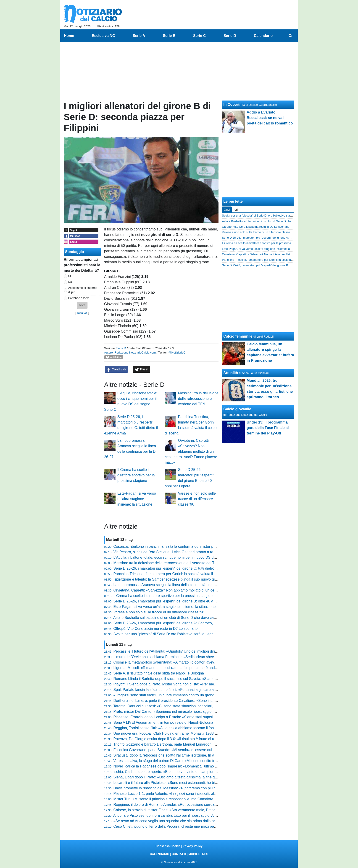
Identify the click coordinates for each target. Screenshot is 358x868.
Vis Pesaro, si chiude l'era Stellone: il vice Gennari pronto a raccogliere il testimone (180, 552)
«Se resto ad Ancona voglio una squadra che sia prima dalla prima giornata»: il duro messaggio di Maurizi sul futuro (207, 821)
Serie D (121, 348)
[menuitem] (290, 36)
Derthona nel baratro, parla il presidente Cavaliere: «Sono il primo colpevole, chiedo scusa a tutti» (192, 701)
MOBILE (194, 854)
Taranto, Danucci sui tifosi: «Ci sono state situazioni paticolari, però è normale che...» (182, 706)
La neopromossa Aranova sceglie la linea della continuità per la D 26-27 (172, 585)
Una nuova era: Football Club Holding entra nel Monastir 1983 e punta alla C (175, 733)
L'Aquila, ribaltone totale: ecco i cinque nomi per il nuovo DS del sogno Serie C (177, 557)
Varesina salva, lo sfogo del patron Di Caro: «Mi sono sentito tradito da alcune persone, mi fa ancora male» (200, 761)
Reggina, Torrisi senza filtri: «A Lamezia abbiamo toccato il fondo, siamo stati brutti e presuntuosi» (193, 728)
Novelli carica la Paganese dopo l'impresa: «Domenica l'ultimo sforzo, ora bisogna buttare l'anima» (193, 766)
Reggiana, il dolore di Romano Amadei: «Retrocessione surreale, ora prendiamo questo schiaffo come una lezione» (207, 805)
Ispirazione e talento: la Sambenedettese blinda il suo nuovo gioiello (168, 579)
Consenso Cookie (168, 846)
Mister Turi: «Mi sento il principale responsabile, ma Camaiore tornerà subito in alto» (182, 799)
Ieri (236, 210)
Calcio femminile (238, 336)
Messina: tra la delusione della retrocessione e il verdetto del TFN (198, 399)
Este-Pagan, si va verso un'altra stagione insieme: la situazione (137, 499)
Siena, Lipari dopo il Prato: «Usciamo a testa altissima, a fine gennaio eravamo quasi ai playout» (191, 777)
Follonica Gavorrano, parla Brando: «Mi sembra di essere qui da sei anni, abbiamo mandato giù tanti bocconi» (203, 750)
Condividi (116, 369)
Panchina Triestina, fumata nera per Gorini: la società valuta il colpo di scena (175, 574)
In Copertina (234, 105)
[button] (82, 305)
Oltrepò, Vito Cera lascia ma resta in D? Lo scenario (156, 629)
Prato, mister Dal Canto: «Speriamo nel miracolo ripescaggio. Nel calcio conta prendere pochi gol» (193, 712)
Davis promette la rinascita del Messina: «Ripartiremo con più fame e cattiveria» (178, 788)
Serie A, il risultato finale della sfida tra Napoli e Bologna (159, 673)
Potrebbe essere (79, 298)
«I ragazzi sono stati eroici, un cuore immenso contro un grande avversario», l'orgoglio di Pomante (193, 695)
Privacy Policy (193, 846)
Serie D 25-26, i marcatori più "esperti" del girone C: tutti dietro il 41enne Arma (177, 568)
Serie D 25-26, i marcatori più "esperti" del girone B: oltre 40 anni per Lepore (175, 601)
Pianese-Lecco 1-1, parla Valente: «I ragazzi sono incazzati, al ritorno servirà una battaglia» (187, 794)
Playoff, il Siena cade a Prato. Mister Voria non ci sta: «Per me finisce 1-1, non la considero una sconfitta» (199, 684)
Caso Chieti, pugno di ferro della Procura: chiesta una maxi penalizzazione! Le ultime (182, 826)
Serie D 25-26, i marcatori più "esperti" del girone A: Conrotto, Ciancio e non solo (179, 623)
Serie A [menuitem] (139, 36)
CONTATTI (179, 854)
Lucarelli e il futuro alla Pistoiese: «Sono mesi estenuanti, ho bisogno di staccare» (179, 783)
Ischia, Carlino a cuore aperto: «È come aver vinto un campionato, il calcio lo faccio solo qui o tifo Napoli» (199, 772)
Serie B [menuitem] (169, 36)
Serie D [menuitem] (230, 36)
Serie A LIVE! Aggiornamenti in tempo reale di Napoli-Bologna (163, 722)
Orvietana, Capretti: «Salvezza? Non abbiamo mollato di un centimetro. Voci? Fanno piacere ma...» (191, 451)
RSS (205, 854)
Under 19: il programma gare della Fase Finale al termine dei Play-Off (268, 428)
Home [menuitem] (69, 36)
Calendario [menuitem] (263, 36)
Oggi (227, 210)
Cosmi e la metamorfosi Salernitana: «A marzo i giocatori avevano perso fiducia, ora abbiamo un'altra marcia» (202, 662)
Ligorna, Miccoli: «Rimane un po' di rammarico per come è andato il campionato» (179, 668)
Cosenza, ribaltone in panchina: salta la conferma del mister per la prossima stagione (182, 546)
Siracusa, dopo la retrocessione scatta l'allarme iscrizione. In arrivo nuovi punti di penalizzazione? (192, 755)
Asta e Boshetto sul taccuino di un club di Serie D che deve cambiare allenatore (178, 618)
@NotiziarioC (177, 353)
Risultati (82, 313)
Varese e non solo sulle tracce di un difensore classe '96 (197, 499)
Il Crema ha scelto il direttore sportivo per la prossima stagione (136, 475)
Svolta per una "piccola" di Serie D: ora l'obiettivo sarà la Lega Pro (167, 634)
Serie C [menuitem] (199, 36)
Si (70, 276)
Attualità (231, 373)
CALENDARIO (159, 854)
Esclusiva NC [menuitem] (103, 36)
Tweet (142, 369)
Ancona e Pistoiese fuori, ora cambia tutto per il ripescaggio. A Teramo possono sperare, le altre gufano (197, 815)
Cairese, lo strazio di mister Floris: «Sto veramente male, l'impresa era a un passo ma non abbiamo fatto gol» (202, 810)
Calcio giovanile (237, 409)
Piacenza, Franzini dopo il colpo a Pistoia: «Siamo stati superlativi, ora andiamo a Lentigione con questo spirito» (204, 717)
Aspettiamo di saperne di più (83, 290)
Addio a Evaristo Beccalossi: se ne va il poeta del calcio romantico (270, 118)
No (70, 282)
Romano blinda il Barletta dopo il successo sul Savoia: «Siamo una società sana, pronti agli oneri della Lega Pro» (205, 679)
